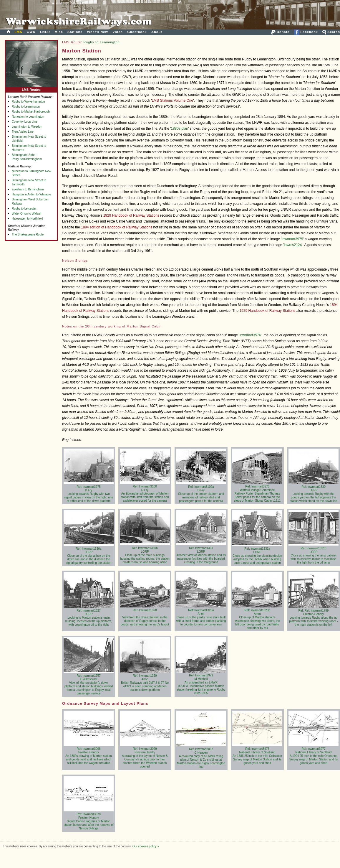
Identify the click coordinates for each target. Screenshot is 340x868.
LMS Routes (31, 88)
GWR (31, 32)
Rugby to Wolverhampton (28, 102)
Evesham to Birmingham (28, 189)
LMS (18, 32)
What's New (98, 32)
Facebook (306, 32)
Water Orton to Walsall (26, 214)
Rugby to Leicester (24, 209)
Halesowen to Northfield (27, 219)
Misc (59, 32)
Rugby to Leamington (26, 107)
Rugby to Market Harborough (31, 112)
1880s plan (179, 129)
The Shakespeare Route (28, 234)
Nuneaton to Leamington (28, 117)
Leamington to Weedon (27, 127)
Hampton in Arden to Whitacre (31, 194)
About (157, 32)
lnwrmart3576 (250, 335)
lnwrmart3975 (292, 239)
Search (331, 32)
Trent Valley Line (23, 132)
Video (118, 32)
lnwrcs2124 (293, 245)
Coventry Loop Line (25, 122)
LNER (45, 32)
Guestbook (137, 32)
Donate (280, 32)
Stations (75, 32)
